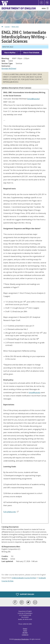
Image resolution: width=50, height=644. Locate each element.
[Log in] (41, 3)
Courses (7, 27)
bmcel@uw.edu (33, 99)
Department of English (19, 8)
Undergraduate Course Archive (24, 578)
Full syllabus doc (11, 512)
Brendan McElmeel (9, 68)
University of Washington (21, 639)
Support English (25, 594)
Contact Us (25, 635)
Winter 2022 (15, 27)
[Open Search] (47, 3)
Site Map (25, 633)
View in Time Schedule (31, 53)
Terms (25, 631)
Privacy (25, 629)
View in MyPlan (11, 53)
